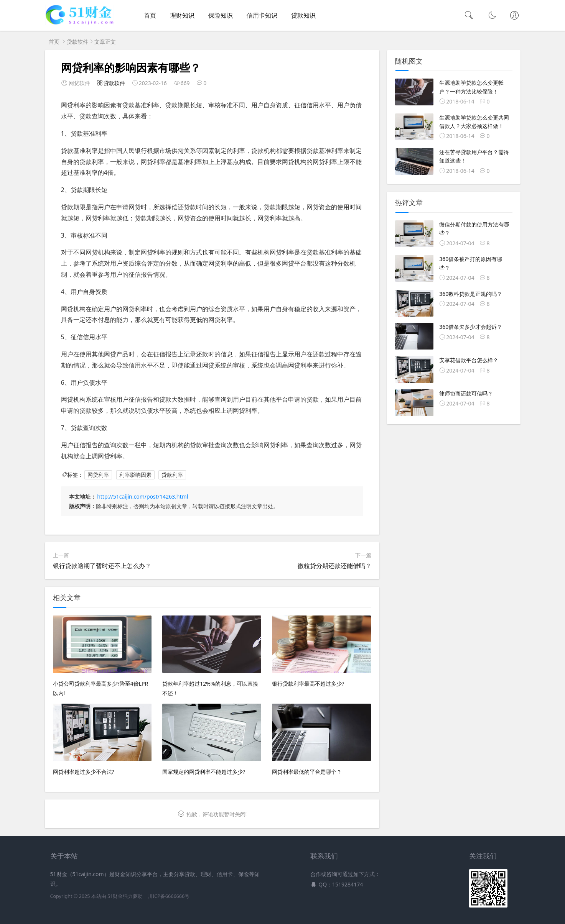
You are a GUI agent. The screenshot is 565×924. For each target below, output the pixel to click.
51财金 (115, 896)
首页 (150, 15)
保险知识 (221, 15)
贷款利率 (172, 475)
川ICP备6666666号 (169, 896)
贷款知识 (303, 15)
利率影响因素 (135, 475)
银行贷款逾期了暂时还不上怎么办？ (102, 566)
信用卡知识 (262, 15)
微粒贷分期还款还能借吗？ (334, 566)
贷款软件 (77, 42)
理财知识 (182, 15)
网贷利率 (98, 475)
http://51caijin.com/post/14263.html (142, 496)
